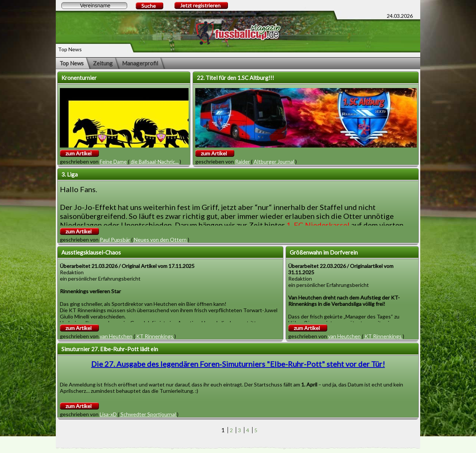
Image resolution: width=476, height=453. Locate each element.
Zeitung (103, 63)
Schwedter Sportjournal (148, 414)
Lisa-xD (108, 414)
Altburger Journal (274, 161)
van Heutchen (116, 336)
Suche (149, 6)
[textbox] (94, 6)
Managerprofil (140, 63)
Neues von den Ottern (160, 240)
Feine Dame (113, 161)
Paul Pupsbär (115, 240)
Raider (242, 161)
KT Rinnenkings (155, 336)
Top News (72, 63)
